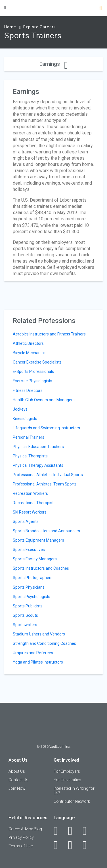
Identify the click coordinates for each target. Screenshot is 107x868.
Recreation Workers (30, 493)
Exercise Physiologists (32, 381)
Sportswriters (25, 625)
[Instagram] (59, 845)
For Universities (67, 780)
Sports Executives (29, 550)
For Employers (67, 771)
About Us (17, 771)
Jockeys (20, 409)
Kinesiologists (25, 419)
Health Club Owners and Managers (44, 400)
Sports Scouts (25, 615)
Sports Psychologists (32, 597)
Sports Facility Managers (35, 559)
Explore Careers (40, 27)
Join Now (17, 788)
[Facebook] (59, 831)
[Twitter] (88, 831)
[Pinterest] (73, 845)
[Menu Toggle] (5, 8)
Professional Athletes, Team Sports (45, 484)
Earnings (53, 64)
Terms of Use (21, 846)
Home (10, 27)
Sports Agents (26, 521)
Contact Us (18, 780)
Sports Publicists (28, 606)
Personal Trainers (29, 437)
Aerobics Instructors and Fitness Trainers (49, 334)
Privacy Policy (21, 837)
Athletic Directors (28, 343)
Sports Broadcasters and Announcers (46, 531)
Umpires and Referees (33, 653)
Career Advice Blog (25, 829)
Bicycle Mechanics (29, 353)
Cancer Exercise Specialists (37, 362)
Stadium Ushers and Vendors (39, 634)
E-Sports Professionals (33, 371)
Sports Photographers (33, 578)
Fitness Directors (28, 390)
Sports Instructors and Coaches (41, 568)
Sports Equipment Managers (38, 540)
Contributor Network (72, 801)
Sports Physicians (29, 587)
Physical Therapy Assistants (38, 465)
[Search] (101, 9)
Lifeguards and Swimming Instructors (46, 428)
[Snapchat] (88, 845)
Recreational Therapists (34, 503)
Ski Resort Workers (30, 512)
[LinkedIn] (73, 831)
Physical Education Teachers (38, 447)
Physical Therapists (30, 456)
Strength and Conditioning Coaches (44, 643)
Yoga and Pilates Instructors (38, 662)
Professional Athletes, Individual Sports (48, 475)
